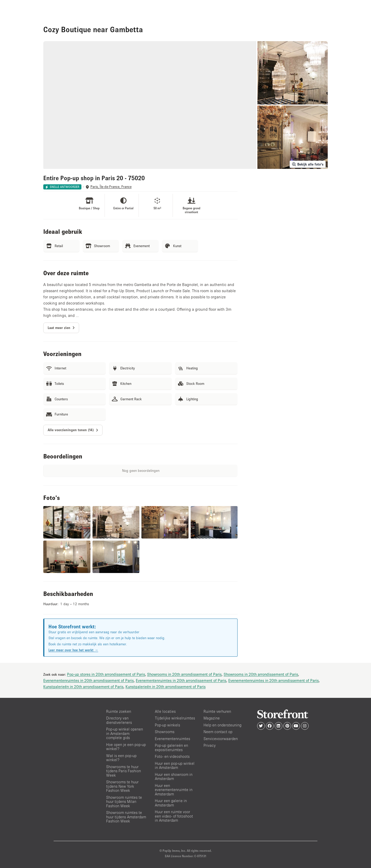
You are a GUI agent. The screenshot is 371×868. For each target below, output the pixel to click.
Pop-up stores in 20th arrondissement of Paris (106, 674)
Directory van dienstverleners (119, 720)
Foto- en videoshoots (172, 756)
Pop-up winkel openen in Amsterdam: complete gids (125, 733)
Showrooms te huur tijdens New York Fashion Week (122, 786)
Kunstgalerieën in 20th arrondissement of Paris (83, 687)
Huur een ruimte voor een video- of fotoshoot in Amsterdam (174, 816)
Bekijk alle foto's (308, 164)
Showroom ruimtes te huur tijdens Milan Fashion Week (124, 802)
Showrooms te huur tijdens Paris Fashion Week (124, 771)
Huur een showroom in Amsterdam (174, 777)
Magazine (212, 718)
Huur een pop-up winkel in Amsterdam (175, 766)
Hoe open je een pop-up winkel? (126, 747)
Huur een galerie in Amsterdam (171, 803)
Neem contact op (218, 732)
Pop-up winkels (167, 725)
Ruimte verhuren (217, 711)
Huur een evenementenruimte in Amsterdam (174, 790)
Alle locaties (165, 711)
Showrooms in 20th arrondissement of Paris (184, 674)
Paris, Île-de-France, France (111, 187)
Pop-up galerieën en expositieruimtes (171, 748)
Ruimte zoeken (119, 711)
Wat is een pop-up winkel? (121, 758)
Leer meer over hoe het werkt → (73, 650)
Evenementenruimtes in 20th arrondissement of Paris (88, 680)
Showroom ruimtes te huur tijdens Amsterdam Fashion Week (126, 817)
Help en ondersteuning (222, 725)
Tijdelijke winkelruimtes (175, 718)
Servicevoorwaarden (221, 739)
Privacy (210, 745)
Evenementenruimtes (172, 739)
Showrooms (165, 732)
